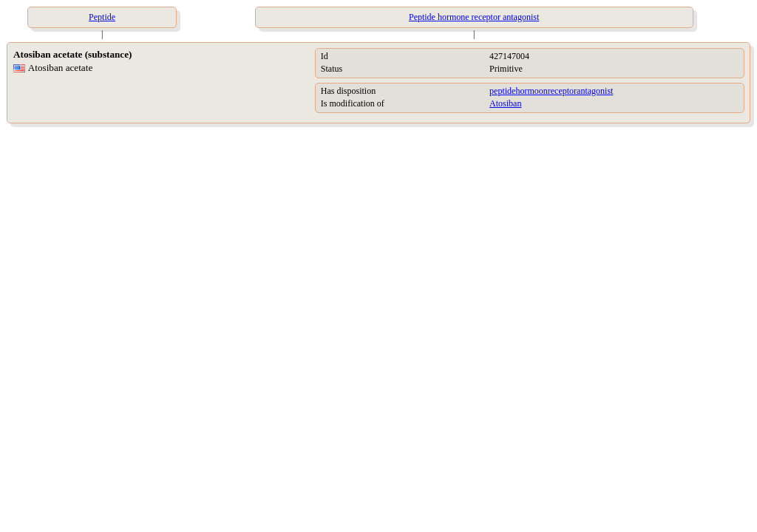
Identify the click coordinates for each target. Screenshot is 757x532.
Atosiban (505, 103)
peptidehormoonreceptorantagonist (551, 91)
